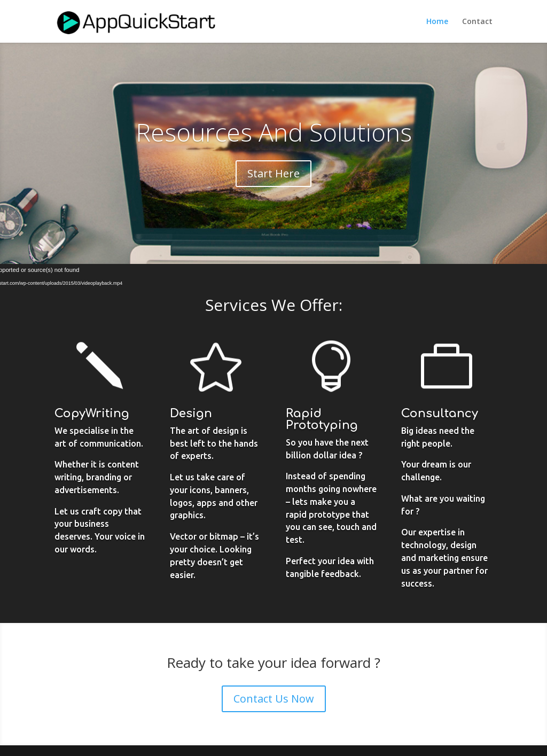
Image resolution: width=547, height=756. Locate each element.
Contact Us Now (274, 699)
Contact (477, 22)
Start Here (273, 173)
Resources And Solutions (274, 132)
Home (437, 22)
